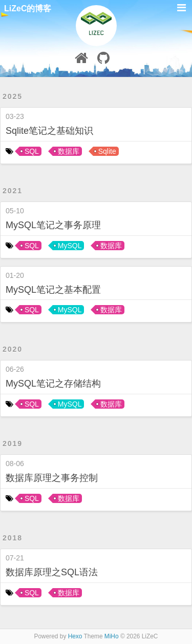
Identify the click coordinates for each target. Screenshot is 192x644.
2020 (13, 349)
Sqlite (107, 151)
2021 (13, 191)
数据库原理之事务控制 (52, 478)
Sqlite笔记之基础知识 (49, 131)
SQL (32, 151)
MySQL (70, 246)
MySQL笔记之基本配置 (53, 290)
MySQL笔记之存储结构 (53, 384)
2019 (13, 444)
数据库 (69, 151)
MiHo (112, 636)
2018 (13, 538)
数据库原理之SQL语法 (52, 572)
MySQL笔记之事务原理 (53, 225)
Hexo (75, 636)
